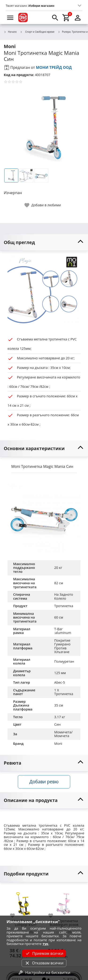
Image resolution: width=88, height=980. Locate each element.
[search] (55, 17)
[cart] (66, 17)
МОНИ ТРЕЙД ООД (54, 67)
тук (45, 944)
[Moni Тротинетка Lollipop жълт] (26, 902)
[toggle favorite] (43, 205)
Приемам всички (44, 953)
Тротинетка (64, 606)
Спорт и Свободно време (37, 32)
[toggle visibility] (44, 243)
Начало (10, 32)
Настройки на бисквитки (44, 973)
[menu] (10, 17)
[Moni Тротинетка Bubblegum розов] (64, 902)
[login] (78, 17)
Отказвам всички (44, 963)
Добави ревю (44, 782)
